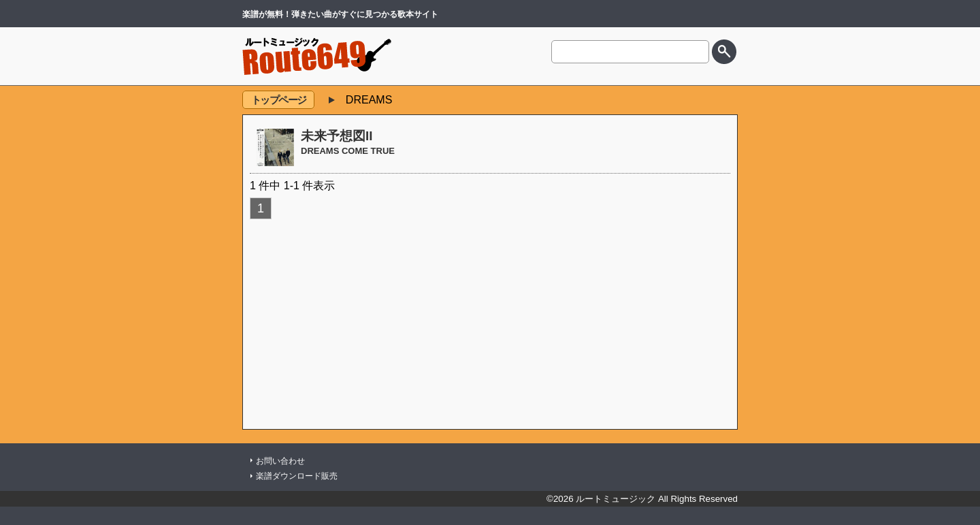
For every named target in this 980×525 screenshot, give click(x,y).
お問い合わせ (280, 461)
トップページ (278, 100)
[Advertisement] (490, 323)
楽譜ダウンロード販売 (297, 476)
